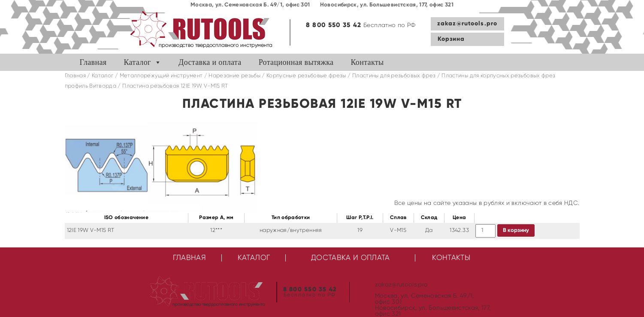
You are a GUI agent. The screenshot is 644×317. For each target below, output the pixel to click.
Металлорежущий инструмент (161, 76)
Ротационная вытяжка (296, 62)
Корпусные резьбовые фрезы (306, 76)
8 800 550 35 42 (334, 25)
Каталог (137, 62)
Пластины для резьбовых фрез (394, 76)
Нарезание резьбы (234, 76)
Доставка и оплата (210, 62)
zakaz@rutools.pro (467, 24)
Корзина (451, 39)
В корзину (516, 230)
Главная (93, 62)
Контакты (367, 62)
